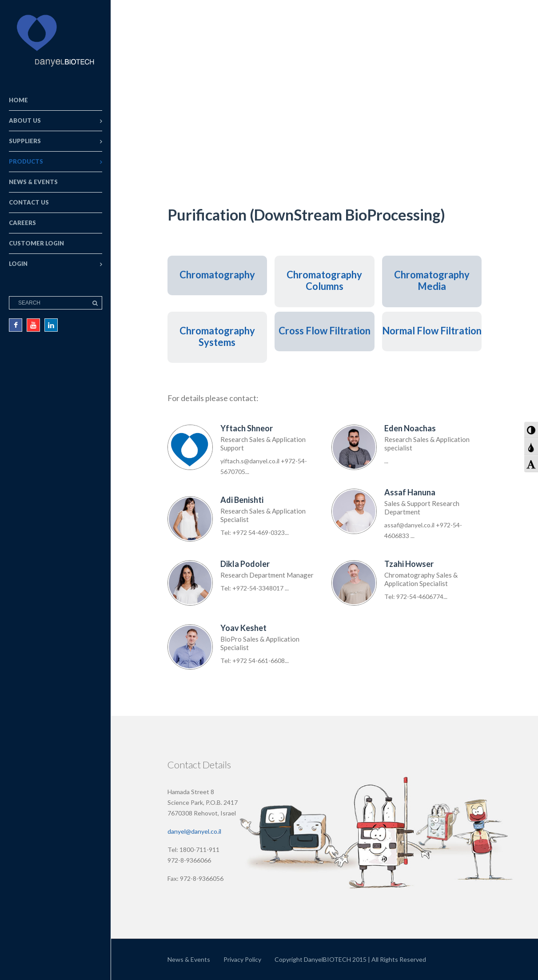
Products (26, 161)
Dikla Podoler (245, 564)
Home (18, 100)
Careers (22, 223)
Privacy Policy (242, 959)
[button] (531, 430)
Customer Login (36, 243)
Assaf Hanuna (410, 492)
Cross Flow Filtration (325, 331)
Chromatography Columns (324, 280)
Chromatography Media (432, 280)
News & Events (33, 182)
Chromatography (217, 275)
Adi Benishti (242, 500)
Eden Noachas (410, 428)
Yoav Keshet (243, 628)
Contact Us (29, 202)
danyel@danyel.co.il (194, 831)
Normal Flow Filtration (432, 331)
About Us (25, 120)
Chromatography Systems (217, 336)
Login (18, 264)
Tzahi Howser (409, 564)
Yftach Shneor (247, 428)
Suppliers (25, 141)
